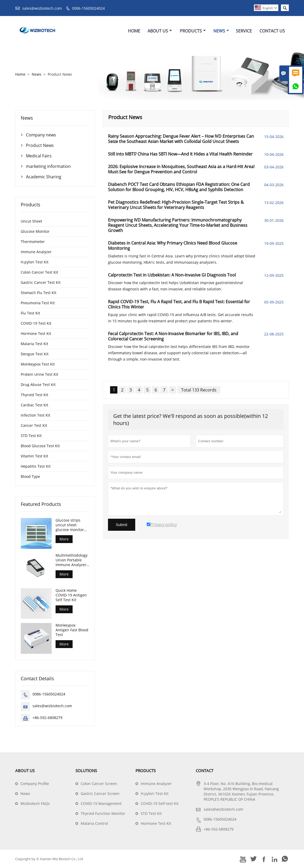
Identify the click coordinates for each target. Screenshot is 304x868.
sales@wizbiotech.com (42, 8)
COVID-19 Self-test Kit (160, 803)
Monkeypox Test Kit (38, 364)
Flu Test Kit (30, 313)
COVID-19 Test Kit (36, 323)
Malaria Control (94, 823)
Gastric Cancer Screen (100, 794)
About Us (160, 31)
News (221, 31)
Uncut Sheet (31, 221)
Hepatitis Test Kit (36, 466)
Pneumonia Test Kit (38, 303)
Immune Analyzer (36, 252)
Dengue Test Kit (35, 354)
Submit (122, 525)
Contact (205, 771)
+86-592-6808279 (47, 718)
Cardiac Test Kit (34, 405)
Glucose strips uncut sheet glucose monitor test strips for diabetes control (70, 525)
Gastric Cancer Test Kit (41, 282)
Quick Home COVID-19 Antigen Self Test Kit (71, 595)
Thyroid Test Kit (34, 395)
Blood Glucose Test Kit (40, 446)
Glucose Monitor (35, 231)
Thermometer (33, 242)
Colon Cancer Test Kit (39, 272)
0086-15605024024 (88, 8)
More (64, 539)
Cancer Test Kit (34, 425)
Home (134, 31)
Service (244, 31)
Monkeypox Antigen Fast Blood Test (72, 630)
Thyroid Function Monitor (103, 813)
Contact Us (272, 31)
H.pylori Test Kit (35, 262)
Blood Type (30, 476)
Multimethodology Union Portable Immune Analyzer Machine (72, 560)
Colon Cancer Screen (99, 784)
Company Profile (35, 784)
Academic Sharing (44, 177)
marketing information (48, 166)
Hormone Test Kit (36, 333)
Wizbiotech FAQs (35, 803)
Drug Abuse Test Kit (38, 385)
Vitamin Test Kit (34, 456)
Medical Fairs (39, 156)
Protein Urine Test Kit (39, 374)
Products (193, 31)
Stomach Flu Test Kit (39, 293)
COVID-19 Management (101, 803)
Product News (40, 145)
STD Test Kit (31, 436)
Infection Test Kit (36, 415)
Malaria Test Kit (34, 344)
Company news (41, 135)
